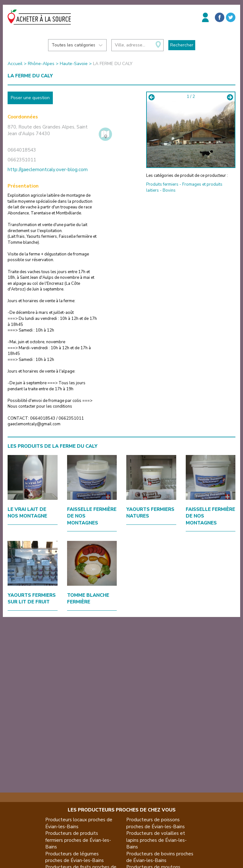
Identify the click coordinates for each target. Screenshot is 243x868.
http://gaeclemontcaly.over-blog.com (48, 170)
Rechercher (182, 45)
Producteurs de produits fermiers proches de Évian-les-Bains (78, 840)
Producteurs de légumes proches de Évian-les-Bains (75, 857)
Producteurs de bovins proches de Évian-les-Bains (160, 857)
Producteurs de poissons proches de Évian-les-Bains (156, 823)
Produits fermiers (162, 184)
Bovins (169, 190)
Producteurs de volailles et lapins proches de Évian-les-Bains (156, 840)
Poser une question (30, 98)
